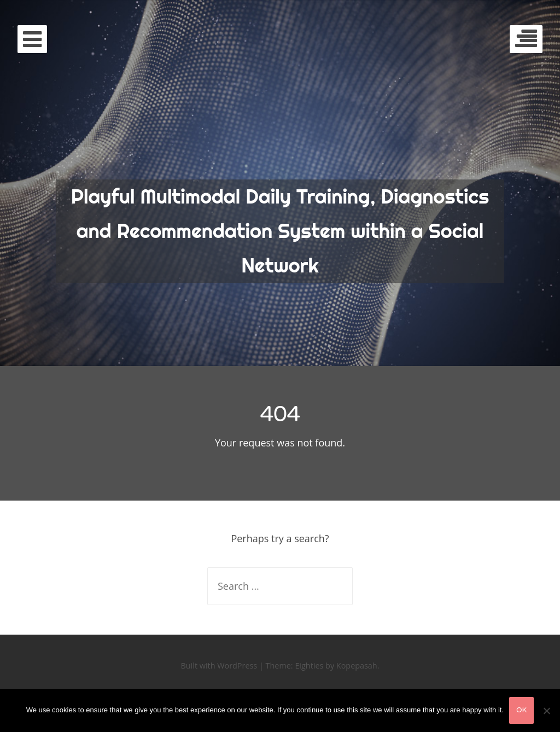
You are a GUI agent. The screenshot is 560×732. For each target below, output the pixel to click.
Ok (521, 710)
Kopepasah (357, 666)
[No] (546, 711)
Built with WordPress (219, 666)
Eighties (309, 666)
